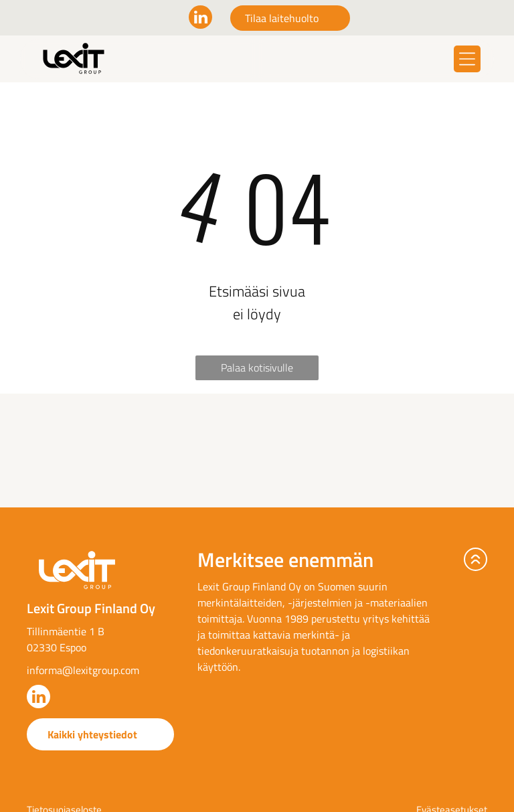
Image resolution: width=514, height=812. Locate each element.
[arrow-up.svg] (476, 559)
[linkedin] (200, 19)
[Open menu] (467, 59)
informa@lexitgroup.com (83, 670)
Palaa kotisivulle (257, 368)
